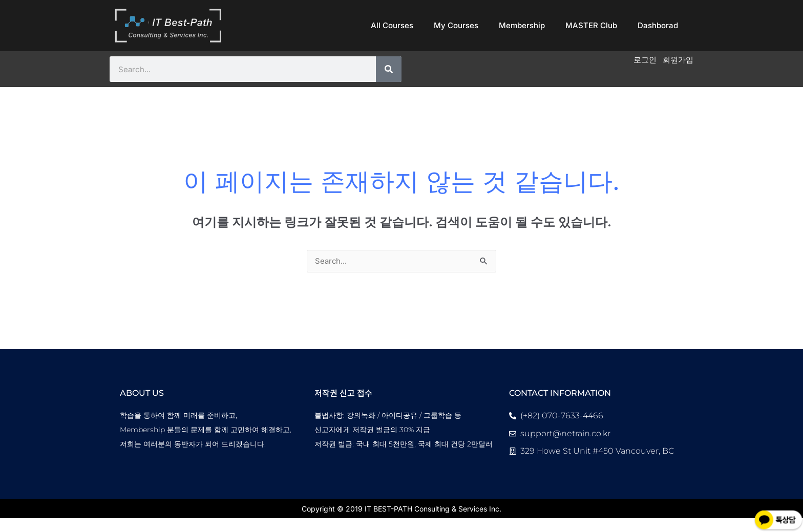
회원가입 (677, 60)
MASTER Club (591, 25)
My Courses (456, 25)
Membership (522, 25)
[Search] (389, 69)
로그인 (642, 60)
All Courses (392, 25)
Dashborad (658, 25)
